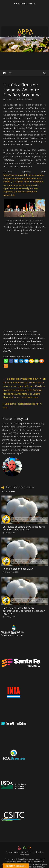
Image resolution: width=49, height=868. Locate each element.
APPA (25, 31)
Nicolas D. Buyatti (26, 99)
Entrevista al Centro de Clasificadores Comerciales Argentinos (24, 528)
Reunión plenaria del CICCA (18, 569)
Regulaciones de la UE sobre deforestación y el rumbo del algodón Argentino (24, 611)
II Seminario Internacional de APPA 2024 (22, 406)
